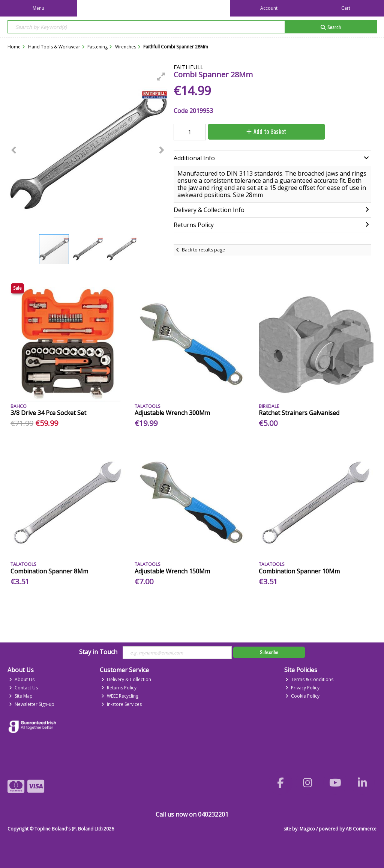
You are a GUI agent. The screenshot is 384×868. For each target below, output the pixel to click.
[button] (161, 77)
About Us (22, 679)
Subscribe (269, 652)
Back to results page (203, 250)
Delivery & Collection (126, 679)
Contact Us (23, 688)
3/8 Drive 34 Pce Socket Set (48, 413)
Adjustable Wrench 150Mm (172, 571)
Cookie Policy (302, 696)
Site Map (21, 696)
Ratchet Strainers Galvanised (299, 413)
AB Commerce (361, 829)
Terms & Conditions (309, 679)
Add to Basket (266, 131)
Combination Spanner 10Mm (299, 571)
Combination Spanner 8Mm (49, 571)
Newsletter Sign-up (32, 704)
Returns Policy (119, 688)
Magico (307, 829)
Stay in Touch (98, 652)
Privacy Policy (302, 688)
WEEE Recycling (120, 696)
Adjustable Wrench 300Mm (172, 413)
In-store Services (121, 704)
